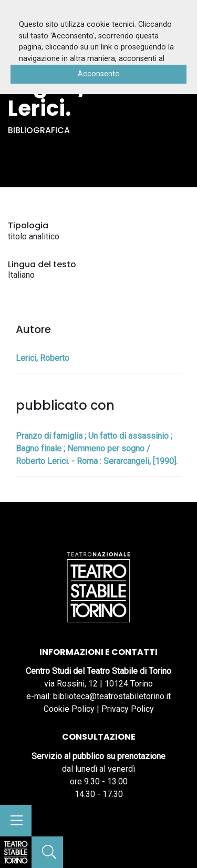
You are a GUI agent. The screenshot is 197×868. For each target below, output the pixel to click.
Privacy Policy (128, 709)
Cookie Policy (69, 709)
